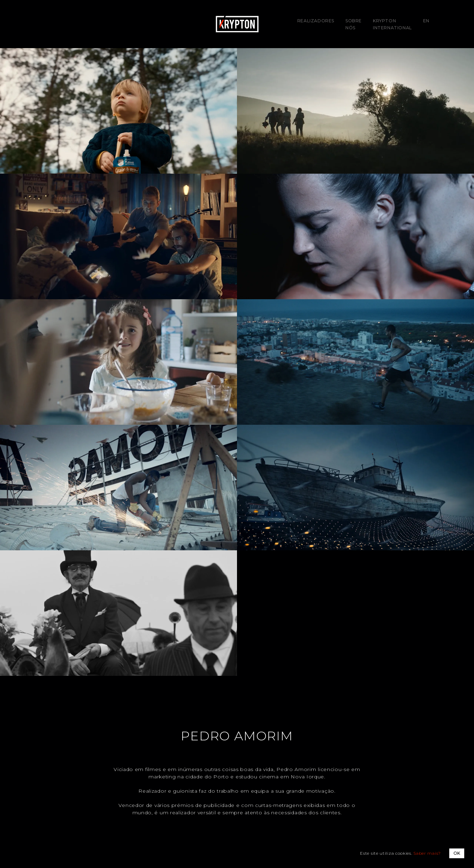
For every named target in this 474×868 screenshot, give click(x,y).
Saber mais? (427, 853)
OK (457, 853)
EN (426, 21)
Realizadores (316, 21)
